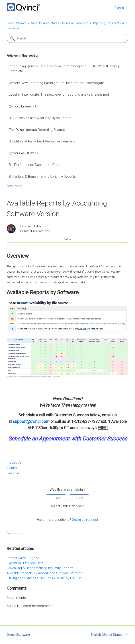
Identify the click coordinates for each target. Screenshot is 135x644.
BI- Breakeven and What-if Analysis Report (40, 118)
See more (14, 186)
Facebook (14, 463)
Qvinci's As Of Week (24, 153)
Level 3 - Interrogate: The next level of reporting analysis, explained (59, 95)
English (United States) (108, 635)
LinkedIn (13, 473)
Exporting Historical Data (25, 563)
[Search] (67, 38)
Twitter (12, 468)
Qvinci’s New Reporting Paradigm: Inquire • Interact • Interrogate (56, 83)
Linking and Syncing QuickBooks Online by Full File (44, 578)
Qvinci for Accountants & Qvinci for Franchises (60, 23)
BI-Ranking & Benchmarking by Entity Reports (42, 177)
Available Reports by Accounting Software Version (44, 573)
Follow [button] (67, 239)
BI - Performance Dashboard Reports (37, 165)
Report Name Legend (23, 558)
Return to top (17, 534)
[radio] (56, 498)
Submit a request (85, 520)
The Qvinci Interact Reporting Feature (37, 130)
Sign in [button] (119, 8)
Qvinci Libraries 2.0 (23, 106)
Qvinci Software (16, 23)
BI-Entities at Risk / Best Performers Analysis (42, 141)
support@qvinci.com (31, 421)
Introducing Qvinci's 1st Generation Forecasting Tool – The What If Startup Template (64, 69)
